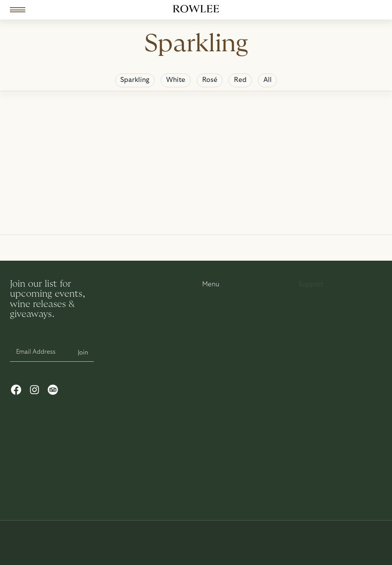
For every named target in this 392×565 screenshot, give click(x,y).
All (268, 80)
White (176, 80)
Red (240, 80)
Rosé (210, 80)
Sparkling (135, 80)
